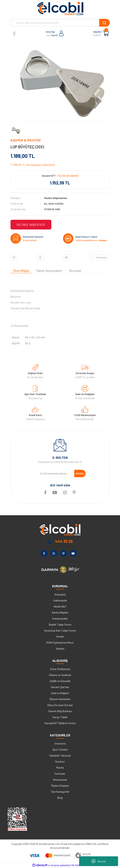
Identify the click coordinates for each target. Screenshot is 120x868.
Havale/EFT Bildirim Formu (60, 723)
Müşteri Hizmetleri (60, 699)
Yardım (60, 636)
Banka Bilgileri (60, 612)
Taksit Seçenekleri (49, 271)
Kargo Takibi (60, 717)
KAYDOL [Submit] (80, 474)
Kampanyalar (60, 618)
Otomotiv (60, 743)
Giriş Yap (50, 32)
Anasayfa (60, 594)
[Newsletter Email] (54, 474)
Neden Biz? (60, 606)
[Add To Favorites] (14, 258)
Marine (60, 768)
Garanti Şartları (60, 687)
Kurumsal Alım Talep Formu (60, 630)
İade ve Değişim (60, 693)
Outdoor (60, 762)
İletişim (60, 649)
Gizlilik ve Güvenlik (60, 681)
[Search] (60, 23)
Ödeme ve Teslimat (60, 675)
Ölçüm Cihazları (60, 786)
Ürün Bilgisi (21, 271)
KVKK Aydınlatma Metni (60, 643)
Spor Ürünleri (60, 749)
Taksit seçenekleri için (91, 240)
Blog (60, 798)
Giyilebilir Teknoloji (60, 755)
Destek (99, 861)
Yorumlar (75, 271)
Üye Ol (54, 35)
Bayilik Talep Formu (60, 624)
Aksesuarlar (60, 780)
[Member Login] (61, 33)
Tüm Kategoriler (60, 792)
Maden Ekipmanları (56, 198)
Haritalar (60, 774)
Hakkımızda (60, 600)
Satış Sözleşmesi (60, 669)
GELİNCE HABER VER (31, 225)
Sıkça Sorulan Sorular (60, 705)
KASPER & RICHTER (26, 140)
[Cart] (106, 33)
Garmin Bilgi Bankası (60, 711)
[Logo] (60, 9)
